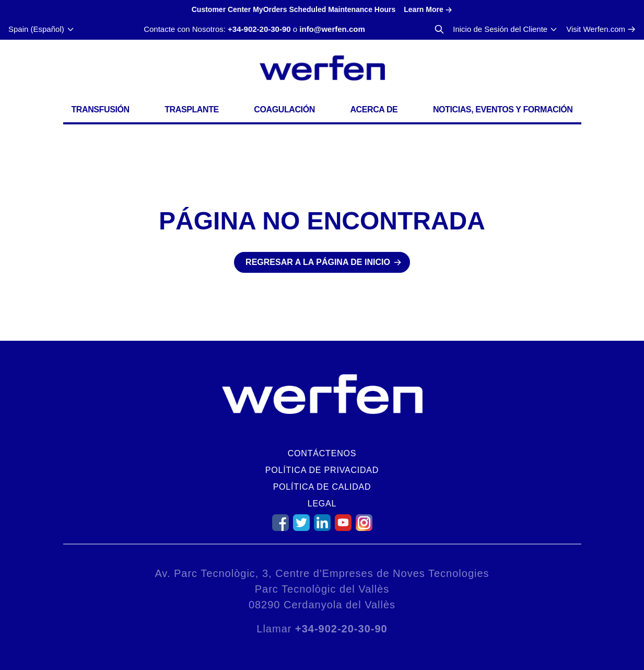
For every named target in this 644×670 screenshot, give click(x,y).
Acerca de (374, 109)
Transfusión (101, 109)
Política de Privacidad (322, 470)
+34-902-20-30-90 (259, 29)
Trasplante (192, 109)
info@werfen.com (332, 29)
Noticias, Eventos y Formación (503, 109)
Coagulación (284, 109)
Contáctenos (322, 453)
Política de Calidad (322, 487)
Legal (322, 504)
